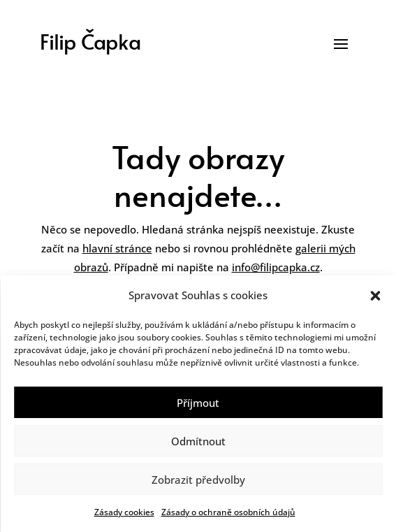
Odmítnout (198, 441)
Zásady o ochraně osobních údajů (228, 512)
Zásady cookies (124, 512)
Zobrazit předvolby (198, 480)
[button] (375, 296)
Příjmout (198, 403)
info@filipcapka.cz (276, 267)
